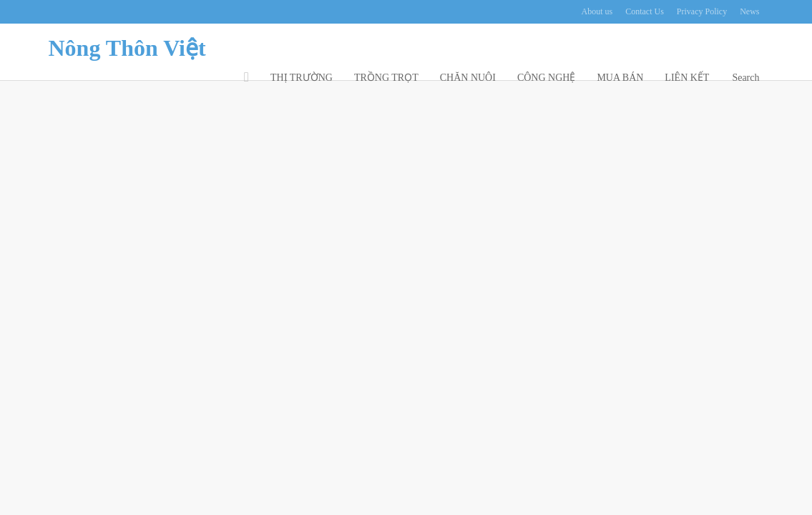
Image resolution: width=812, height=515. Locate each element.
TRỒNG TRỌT (386, 78)
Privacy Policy (702, 12)
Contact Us (645, 12)
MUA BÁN (620, 78)
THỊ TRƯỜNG (302, 78)
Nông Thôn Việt (127, 48)
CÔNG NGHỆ (547, 78)
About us (597, 12)
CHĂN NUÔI (468, 78)
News (749, 12)
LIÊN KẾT (687, 78)
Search (745, 78)
